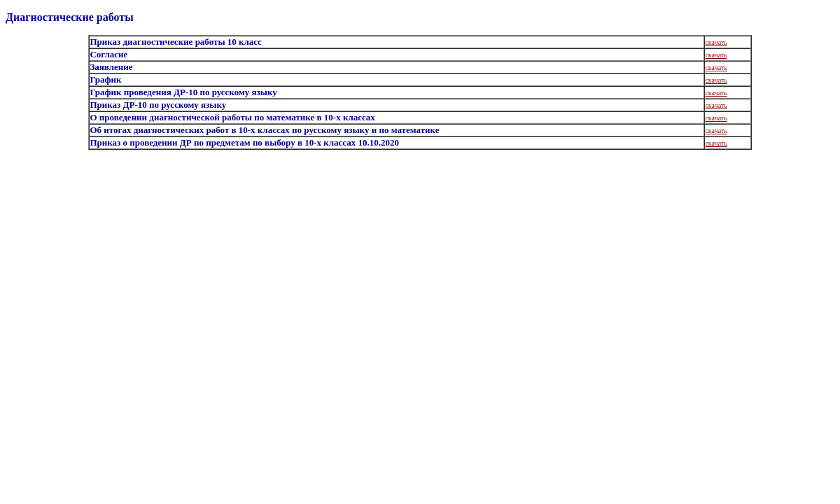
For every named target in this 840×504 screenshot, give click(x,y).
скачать (716, 42)
